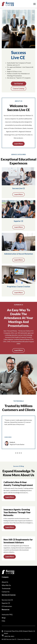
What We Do (6, 585)
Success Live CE (7, 600)
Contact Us (6, 592)
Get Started (18, 84)
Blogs (4, 618)
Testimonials (6, 588)
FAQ (3, 621)
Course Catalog (19, 89)
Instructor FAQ (7, 614)
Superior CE (6, 603)
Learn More (18, 144)
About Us (5, 582)
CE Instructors (7, 606)
